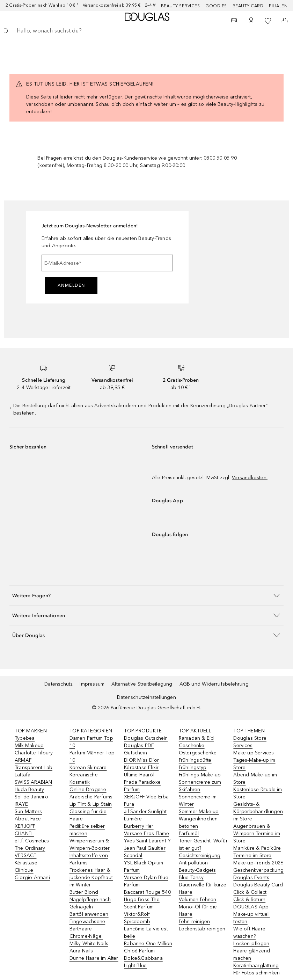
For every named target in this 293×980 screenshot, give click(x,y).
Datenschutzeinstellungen (146, 697)
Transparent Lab (34, 767)
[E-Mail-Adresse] (107, 263)
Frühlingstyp (193, 767)
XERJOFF (25, 826)
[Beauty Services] (234, 21)
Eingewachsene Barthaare (87, 925)
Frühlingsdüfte (195, 760)
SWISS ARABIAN (34, 782)
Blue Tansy (191, 877)
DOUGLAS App (251, 907)
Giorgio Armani (32, 877)
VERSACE (25, 855)
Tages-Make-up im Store (254, 764)
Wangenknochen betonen (198, 822)
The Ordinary (30, 848)
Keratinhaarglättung (256, 966)
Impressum (92, 684)
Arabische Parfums (91, 797)
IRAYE (21, 804)
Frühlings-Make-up (200, 775)
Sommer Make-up (199, 811)
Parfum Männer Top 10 (92, 756)
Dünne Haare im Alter (94, 958)
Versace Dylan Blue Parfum (146, 881)
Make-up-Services (254, 753)
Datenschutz (58, 684)
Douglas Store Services (250, 742)
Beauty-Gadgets (197, 870)
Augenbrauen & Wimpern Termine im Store (257, 833)
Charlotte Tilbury (34, 753)
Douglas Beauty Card (258, 885)
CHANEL (24, 833)
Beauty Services (181, 6)
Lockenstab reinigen (202, 929)
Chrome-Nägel (86, 936)
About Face (28, 819)
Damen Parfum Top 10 (91, 742)
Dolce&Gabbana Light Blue (143, 962)
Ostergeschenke (198, 753)
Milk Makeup (29, 745)
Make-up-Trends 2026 (258, 863)
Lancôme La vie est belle (146, 933)
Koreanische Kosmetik (84, 778)
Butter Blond (84, 892)
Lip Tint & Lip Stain (91, 804)
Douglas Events (251, 877)
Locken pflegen (251, 944)
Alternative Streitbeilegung (142, 684)
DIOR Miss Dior (141, 760)
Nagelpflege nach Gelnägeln (90, 903)
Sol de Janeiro (31, 797)
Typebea (25, 738)
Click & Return (249, 899)
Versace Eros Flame (146, 833)
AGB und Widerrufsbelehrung (214, 684)
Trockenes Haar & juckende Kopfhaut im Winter (91, 877)
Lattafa (23, 775)
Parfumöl (189, 833)
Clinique (24, 870)
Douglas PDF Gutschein (139, 749)
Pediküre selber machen (87, 830)
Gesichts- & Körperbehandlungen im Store (258, 811)
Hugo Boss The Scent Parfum (142, 903)
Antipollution (193, 863)
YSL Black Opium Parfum (144, 866)
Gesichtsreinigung (200, 855)
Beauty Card (248, 6)
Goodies (216, 6)
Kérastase (26, 863)
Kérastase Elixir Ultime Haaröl (141, 771)
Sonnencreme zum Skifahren (200, 786)
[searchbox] (146, 31)
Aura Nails (81, 951)
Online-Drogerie (88, 789)
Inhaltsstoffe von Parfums (89, 859)
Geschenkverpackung (258, 870)
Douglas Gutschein (146, 738)
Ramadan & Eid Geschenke (196, 742)
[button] (146, 595)
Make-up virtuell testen (251, 918)
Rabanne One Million (148, 944)
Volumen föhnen (198, 899)
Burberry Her (139, 826)
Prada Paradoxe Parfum (142, 786)
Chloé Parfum (139, 951)
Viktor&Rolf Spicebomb (137, 918)
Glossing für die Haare (88, 815)
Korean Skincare (88, 767)
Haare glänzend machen (252, 955)
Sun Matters (28, 811)
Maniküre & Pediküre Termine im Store (257, 852)
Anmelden (71, 285)
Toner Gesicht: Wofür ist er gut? (203, 844)
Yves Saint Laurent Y (147, 841)
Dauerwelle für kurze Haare (203, 888)
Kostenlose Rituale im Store (258, 793)
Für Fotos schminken (257, 973)
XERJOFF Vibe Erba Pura (146, 800)
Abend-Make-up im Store (255, 778)
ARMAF (23, 760)
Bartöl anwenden (89, 914)
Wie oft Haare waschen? (249, 933)
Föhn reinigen (195, 922)
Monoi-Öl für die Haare (198, 910)
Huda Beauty (29, 789)
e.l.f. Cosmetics (32, 841)
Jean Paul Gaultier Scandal (145, 852)
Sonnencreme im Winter (198, 800)
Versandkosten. (250, 478)
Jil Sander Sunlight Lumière (145, 815)
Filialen (278, 6)
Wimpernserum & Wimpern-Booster (90, 844)
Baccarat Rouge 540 (147, 892)
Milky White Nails (89, 944)
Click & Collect (250, 892)
